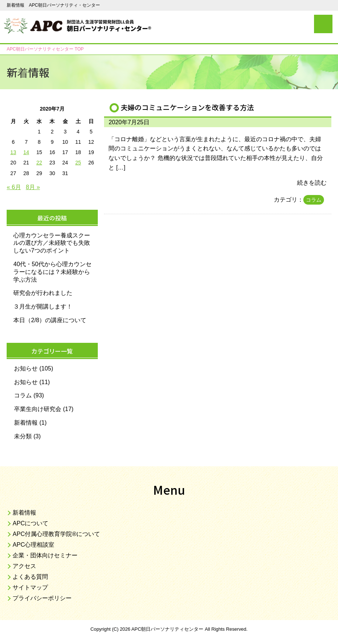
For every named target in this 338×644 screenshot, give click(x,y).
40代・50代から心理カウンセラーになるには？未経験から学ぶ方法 (52, 272)
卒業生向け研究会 (38, 409)
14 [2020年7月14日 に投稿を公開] (26, 152)
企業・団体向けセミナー (45, 555)
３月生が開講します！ (43, 307)
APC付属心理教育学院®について (56, 534)
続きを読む (312, 183)
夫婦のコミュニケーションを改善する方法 (187, 107)
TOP (45, 49)
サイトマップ (30, 587)
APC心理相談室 (33, 545)
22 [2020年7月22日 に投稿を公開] (39, 163)
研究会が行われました (43, 293)
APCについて (30, 523)
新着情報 (26, 423)
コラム (314, 200)
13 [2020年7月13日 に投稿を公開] (13, 152)
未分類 (23, 436)
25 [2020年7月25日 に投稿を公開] (78, 163)
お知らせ (26, 368)
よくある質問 (30, 577)
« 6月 (14, 187)
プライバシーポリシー (42, 598)
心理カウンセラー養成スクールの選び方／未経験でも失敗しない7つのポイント (52, 243)
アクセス (24, 566)
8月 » (33, 187)
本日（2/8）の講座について (50, 320)
